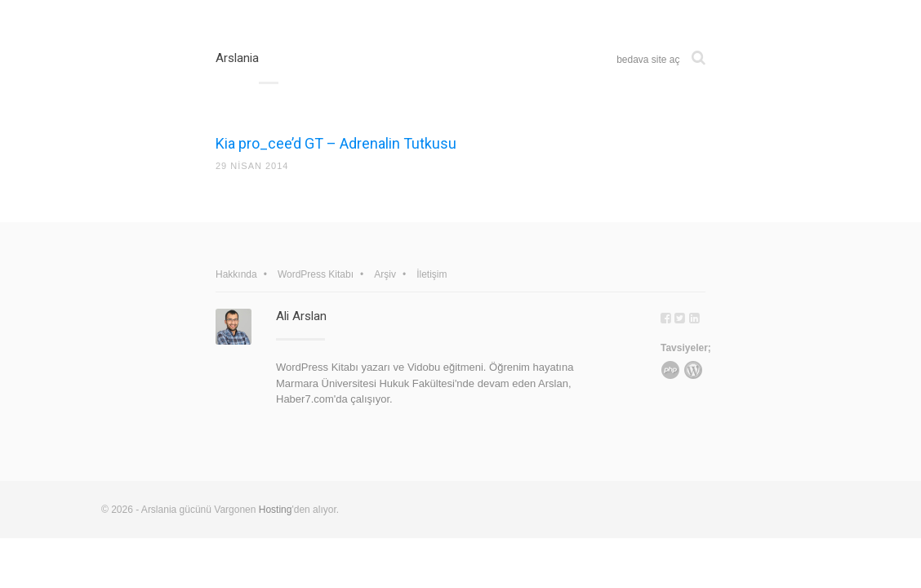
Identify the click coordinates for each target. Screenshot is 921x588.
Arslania (237, 58)
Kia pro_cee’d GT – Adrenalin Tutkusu (336, 143)
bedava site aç (648, 60)
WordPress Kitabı (316, 274)
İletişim (432, 274)
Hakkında (236, 274)
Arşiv (385, 274)
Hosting (276, 510)
